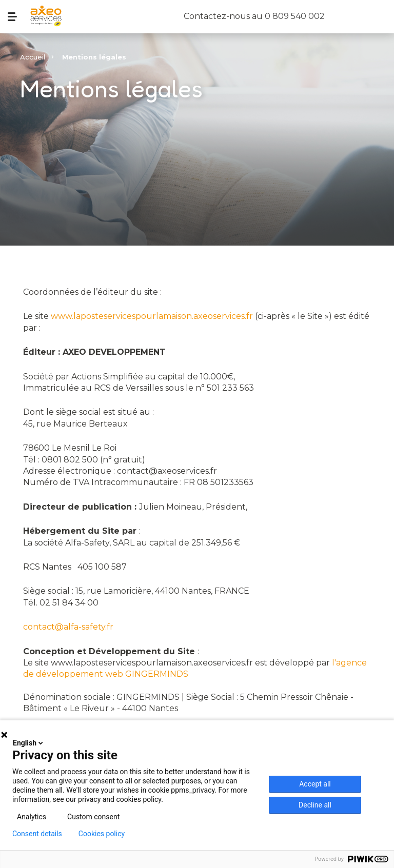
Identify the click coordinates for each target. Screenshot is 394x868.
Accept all (315, 784)
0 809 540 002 (295, 16)
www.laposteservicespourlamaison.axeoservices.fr (152, 316)
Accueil (33, 57)
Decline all (315, 805)
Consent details (37, 834)
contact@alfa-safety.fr (68, 627)
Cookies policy (102, 834)
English (29, 743)
